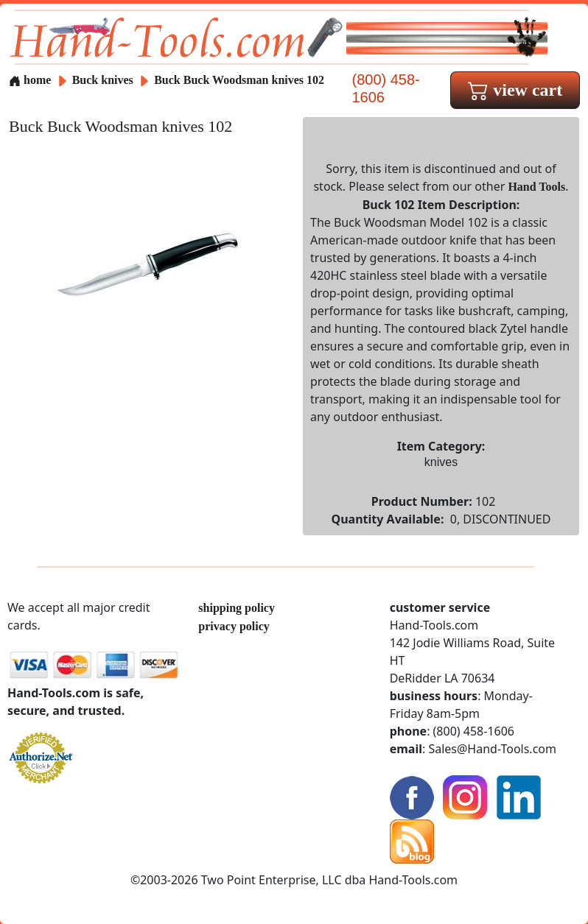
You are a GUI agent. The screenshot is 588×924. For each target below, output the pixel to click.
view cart (515, 90)
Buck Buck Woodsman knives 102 (239, 80)
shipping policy (237, 608)
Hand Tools (536, 187)
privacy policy (234, 626)
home (30, 80)
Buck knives (103, 80)
